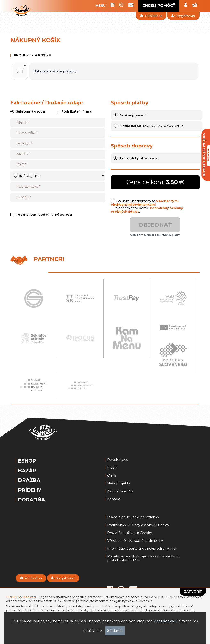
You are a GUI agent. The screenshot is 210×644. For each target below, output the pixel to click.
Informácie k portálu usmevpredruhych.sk (142, 549)
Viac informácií (166, 621)
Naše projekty (119, 483)
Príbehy (30, 490)
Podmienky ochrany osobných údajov (138, 525)
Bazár (27, 471)
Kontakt (114, 499)
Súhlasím (115, 631)
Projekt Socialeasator (21, 597)
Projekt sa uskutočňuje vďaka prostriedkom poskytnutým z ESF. (143, 558)
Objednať (155, 225)
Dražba (29, 480)
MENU (101, 6)
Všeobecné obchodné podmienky (135, 541)
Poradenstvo (118, 460)
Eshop (27, 461)
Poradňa (31, 500)
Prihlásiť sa (151, 16)
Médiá (112, 468)
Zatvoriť (193, 592)
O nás (112, 476)
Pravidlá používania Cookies (130, 533)
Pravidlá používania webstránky (133, 517)
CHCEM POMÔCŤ (159, 6)
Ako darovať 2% (120, 491)
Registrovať (183, 16)
